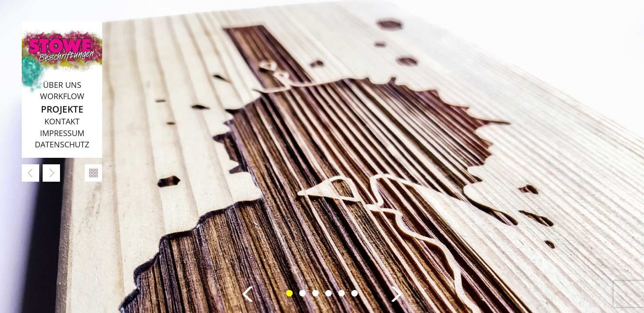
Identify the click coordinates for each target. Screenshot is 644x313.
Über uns (62, 85)
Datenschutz (62, 144)
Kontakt (62, 121)
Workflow (62, 96)
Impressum (62, 133)
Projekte (62, 109)
